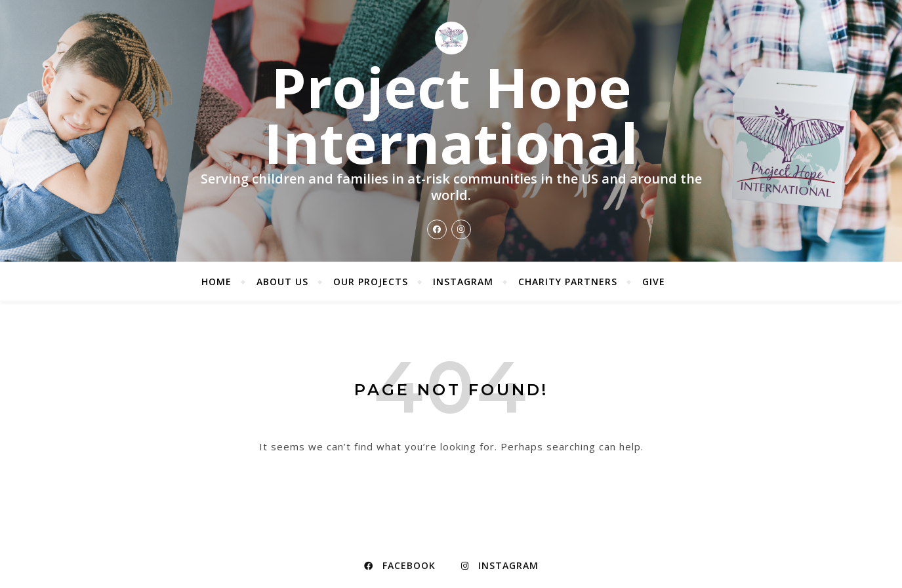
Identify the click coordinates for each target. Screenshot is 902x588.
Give (654, 282)
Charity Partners (568, 282)
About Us (282, 282)
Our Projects (371, 282)
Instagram (463, 282)
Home (216, 282)
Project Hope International (451, 115)
